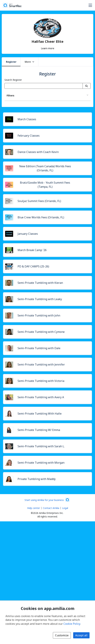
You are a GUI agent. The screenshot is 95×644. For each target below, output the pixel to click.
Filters (10, 95)
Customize (62, 635)
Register (11, 62)
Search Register (13, 80)
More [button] (29, 62)
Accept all (81, 635)
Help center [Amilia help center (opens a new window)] (34, 508)
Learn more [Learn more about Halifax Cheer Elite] (48, 48)
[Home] (12, 5)
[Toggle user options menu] (90, 5)
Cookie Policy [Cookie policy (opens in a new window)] (72, 624)
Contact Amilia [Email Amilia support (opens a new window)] (51, 508)
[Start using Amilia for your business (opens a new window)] (47, 500)
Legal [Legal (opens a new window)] (65, 508)
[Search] (87, 86)
